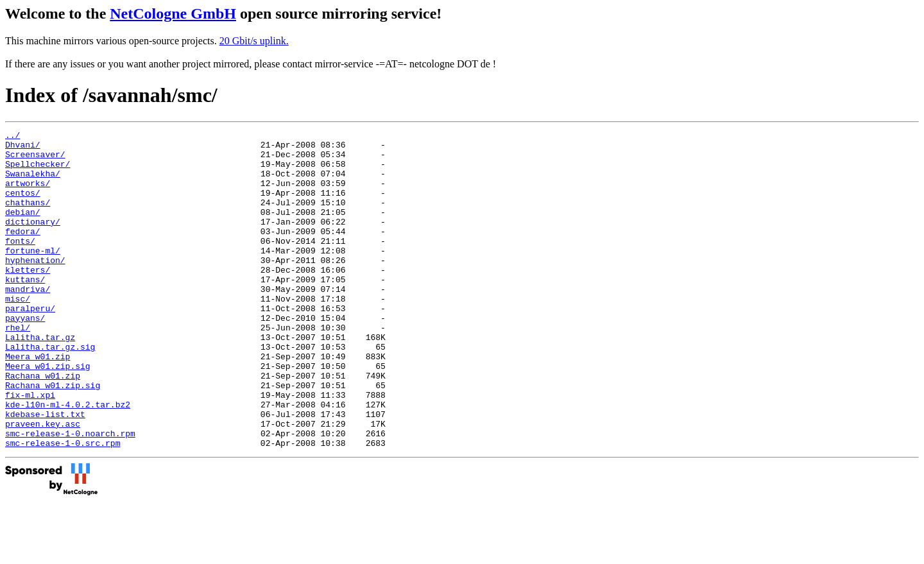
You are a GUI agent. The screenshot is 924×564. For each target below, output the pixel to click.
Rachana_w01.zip (43, 425)
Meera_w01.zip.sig (48, 414)
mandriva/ (28, 321)
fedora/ (23, 252)
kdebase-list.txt (45, 472)
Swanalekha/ (33, 183)
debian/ (23, 229)
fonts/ (20, 264)
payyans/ (25, 356)
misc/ (18, 333)
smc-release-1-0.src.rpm (63, 506)
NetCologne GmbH (173, 13)
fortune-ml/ (33, 275)
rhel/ (18, 368)
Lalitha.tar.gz (40, 379)
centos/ (23, 206)
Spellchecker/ (38, 171)
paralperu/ (30, 345)
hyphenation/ (35, 287)
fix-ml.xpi (30, 449)
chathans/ (28, 218)
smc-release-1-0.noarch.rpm (70, 495)
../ (13, 137)
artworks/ (28, 194)
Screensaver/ (35, 160)
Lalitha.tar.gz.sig (50, 391)
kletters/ (28, 298)
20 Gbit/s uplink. (254, 41)
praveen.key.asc (43, 483)
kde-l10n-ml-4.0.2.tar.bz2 (68, 460)
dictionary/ (33, 241)
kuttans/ (25, 310)
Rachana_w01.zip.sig (53, 437)
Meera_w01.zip (38, 402)
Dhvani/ (23, 148)
